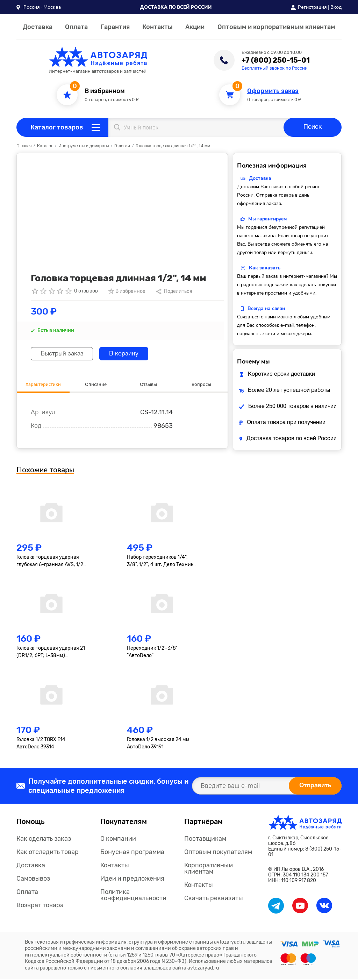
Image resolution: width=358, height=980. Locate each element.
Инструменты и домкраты (84, 146)
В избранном (105, 91)
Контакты (157, 27)
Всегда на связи (266, 308)
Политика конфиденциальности (133, 896)
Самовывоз (33, 880)
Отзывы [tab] (149, 384)
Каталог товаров (57, 127)
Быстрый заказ (64, 354)
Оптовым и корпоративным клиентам (276, 27)
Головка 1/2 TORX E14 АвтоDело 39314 (41, 744)
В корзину (130, 354)
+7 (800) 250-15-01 (276, 60)
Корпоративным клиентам (209, 869)
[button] (39, 7)
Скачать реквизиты (214, 899)
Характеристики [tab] (43, 384)
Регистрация (312, 7)
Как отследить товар (48, 853)
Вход (336, 7)
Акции (195, 27)
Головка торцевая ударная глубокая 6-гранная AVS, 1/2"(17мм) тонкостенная (51, 562)
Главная (24, 146)
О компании (118, 840)
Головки (122, 146)
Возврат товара (40, 906)
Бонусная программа (132, 853)
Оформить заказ (273, 91)
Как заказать (265, 268)
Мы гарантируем (267, 219)
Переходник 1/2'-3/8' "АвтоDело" (152, 653)
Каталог (45, 146)
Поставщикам (205, 840)
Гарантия (115, 27)
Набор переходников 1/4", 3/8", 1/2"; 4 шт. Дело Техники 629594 (162, 562)
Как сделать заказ (44, 840)
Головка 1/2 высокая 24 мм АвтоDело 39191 (158, 744)
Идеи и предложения (132, 880)
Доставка (38, 27)
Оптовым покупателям (218, 853)
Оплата (76, 27)
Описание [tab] (96, 384)
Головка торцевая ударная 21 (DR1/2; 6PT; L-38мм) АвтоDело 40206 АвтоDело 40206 (51, 653)
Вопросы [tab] (201, 384)
